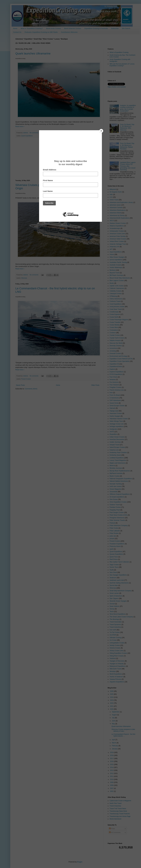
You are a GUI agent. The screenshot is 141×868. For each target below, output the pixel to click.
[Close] (101, 131)
